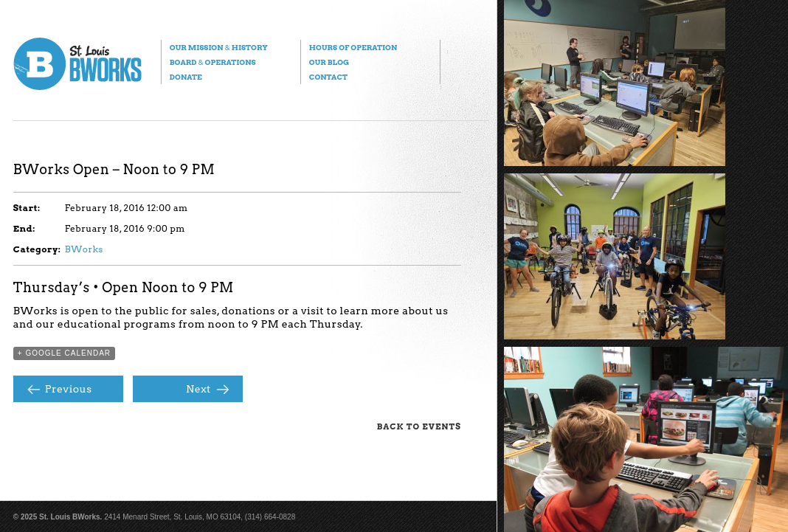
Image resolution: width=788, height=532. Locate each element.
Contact (328, 77)
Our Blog (329, 62)
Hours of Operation (353, 47)
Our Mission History (219, 47)
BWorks (84, 249)
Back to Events (419, 426)
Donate (186, 77)
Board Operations (213, 62)
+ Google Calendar (64, 353)
